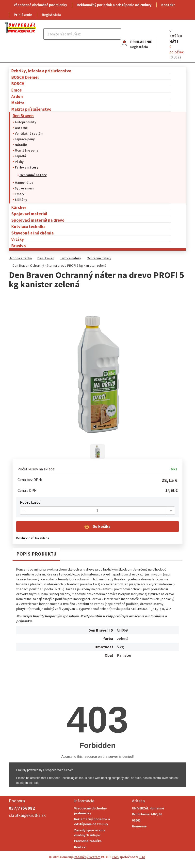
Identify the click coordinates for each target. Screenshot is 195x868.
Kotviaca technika (28, 226)
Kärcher (19, 207)
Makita (18, 103)
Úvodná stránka (20, 258)
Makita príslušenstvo (31, 109)
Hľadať (117, 34)
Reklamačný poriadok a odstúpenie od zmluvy (114, 5)
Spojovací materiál (29, 214)
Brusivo (19, 246)
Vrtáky (18, 239)
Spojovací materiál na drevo (38, 220)
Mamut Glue (24, 183)
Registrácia (51, 15)
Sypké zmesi (24, 188)
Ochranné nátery (33, 175)
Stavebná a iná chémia (32, 233)
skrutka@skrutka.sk (27, 815)
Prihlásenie (23, 15)
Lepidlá (20, 156)
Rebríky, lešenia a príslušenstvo (41, 71)
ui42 (142, 857)
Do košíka (101, 527)
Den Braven (23, 116)
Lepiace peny (25, 139)
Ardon (17, 96)
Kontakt (168, 5)
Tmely (19, 194)
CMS (115, 857)
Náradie (21, 145)
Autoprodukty (25, 122)
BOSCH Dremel (25, 77)
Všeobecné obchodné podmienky (40, 5)
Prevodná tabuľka (88, 841)
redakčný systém (87, 857)
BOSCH (18, 84)
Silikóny (21, 200)
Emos (16, 90)
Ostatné (21, 128)
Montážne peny (26, 150)
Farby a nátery (26, 167)
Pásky (19, 162)
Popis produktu (36, 554)
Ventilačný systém (29, 133)
